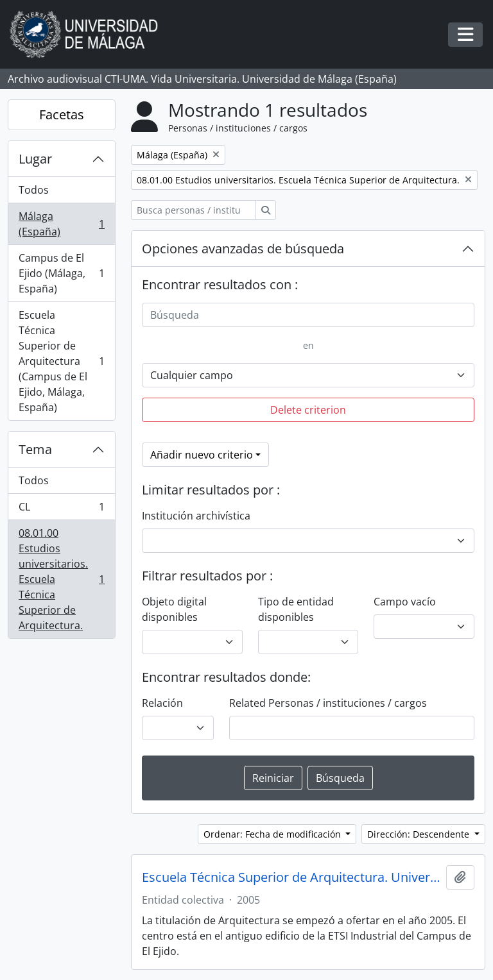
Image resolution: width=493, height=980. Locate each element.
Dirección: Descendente (419, 834)
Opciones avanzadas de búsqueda (243, 249)
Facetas (62, 114)
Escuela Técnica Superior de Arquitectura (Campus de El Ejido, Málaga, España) (61, 361)
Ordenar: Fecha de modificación (273, 834)
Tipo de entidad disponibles (296, 609)
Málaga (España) (61, 224)
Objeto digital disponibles (174, 609)
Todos (34, 190)
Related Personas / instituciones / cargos (328, 703)
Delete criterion (308, 410)
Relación (162, 703)
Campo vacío (405, 602)
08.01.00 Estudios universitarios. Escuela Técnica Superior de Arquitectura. (61, 579)
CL (61, 510)
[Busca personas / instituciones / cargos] (194, 210)
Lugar (35, 159)
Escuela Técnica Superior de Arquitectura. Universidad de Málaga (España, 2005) (291, 877)
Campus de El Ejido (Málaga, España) (61, 273)
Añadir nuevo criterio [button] (202, 455)
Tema (35, 449)
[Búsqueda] (308, 315)
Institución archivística (196, 516)
